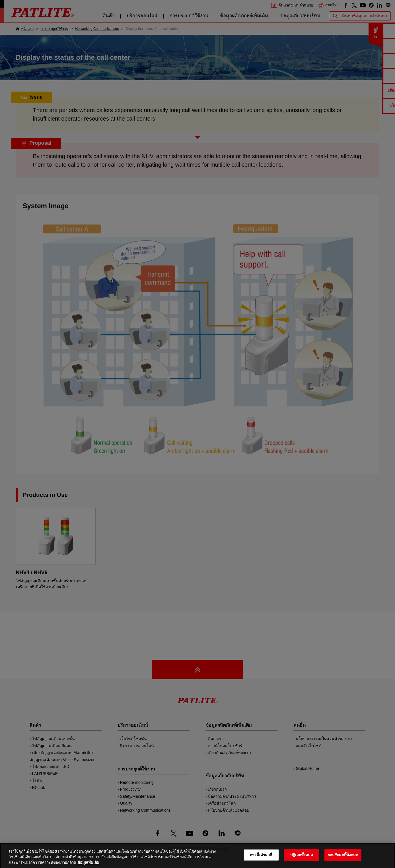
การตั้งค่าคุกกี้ (261, 861)
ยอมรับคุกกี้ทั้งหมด (343, 861)
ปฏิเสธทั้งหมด (302, 861)
